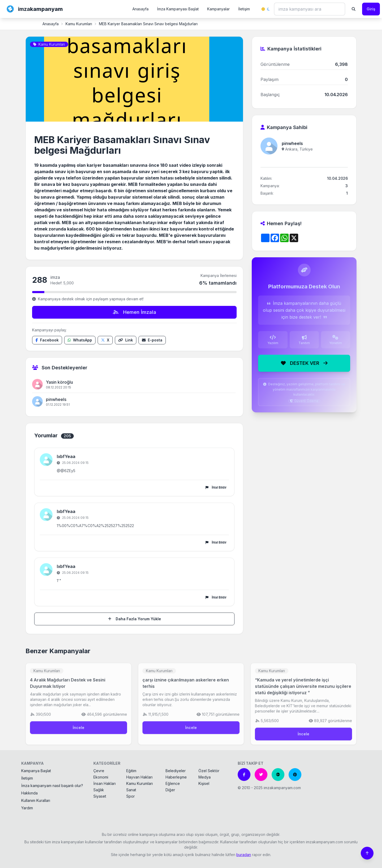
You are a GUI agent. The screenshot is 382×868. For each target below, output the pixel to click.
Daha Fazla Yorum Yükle (134, 619)
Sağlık (99, 790)
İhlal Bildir (216, 487)
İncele (79, 731)
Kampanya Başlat (36, 771)
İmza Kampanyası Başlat (178, 9)
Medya (205, 777)
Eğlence (173, 783)
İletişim (244, 9)
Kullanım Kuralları (36, 800)
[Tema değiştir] (266, 9)
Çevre (99, 771)
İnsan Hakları (105, 783)
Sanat (131, 790)
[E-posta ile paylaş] (152, 340)
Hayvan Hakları (139, 777)
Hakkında (29, 793)
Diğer (170, 790)
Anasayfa (140, 9)
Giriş (371, 9)
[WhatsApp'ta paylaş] (80, 340)
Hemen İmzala (134, 312)
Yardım (27, 808)
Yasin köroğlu (59, 382)
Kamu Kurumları (79, 24)
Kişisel (204, 783)
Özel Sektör (209, 771)
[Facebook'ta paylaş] (47, 340)
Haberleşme (176, 777)
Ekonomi (101, 777)
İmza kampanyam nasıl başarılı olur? (52, 786)
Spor (131, 796)
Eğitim (131, 771)
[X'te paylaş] (105, 340)
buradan (244, 855)
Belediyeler (176, 771)
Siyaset (100, 796)
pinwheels (56, 399)
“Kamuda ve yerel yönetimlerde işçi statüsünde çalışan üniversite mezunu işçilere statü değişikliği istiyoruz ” (303, 690)
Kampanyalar (218, 9)
